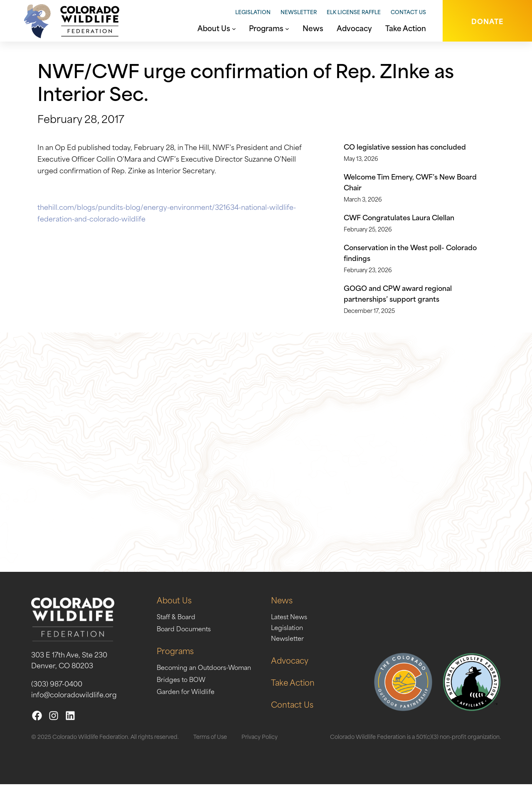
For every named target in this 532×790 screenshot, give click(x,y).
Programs (176, 656)
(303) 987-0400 (57, 689)
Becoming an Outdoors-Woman (209, 672)
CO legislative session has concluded (405, 146)
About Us (176, 605)
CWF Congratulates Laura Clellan (399, 217)
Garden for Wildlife (188, 696)
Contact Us (408, 12)
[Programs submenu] (287, 28)
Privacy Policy (260, 742)
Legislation (253, 12)
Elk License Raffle (354, 12)
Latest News (302, 622)
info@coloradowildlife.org (74, 700)
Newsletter (299, 12)
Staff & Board (178, 622)
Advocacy (302, 666)
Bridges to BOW (183, 684)
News (293, 605)
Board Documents (187, 634)
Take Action (305, 688)
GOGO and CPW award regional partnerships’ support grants (398, 293)
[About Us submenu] (234, 28)
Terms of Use (210, 742)
